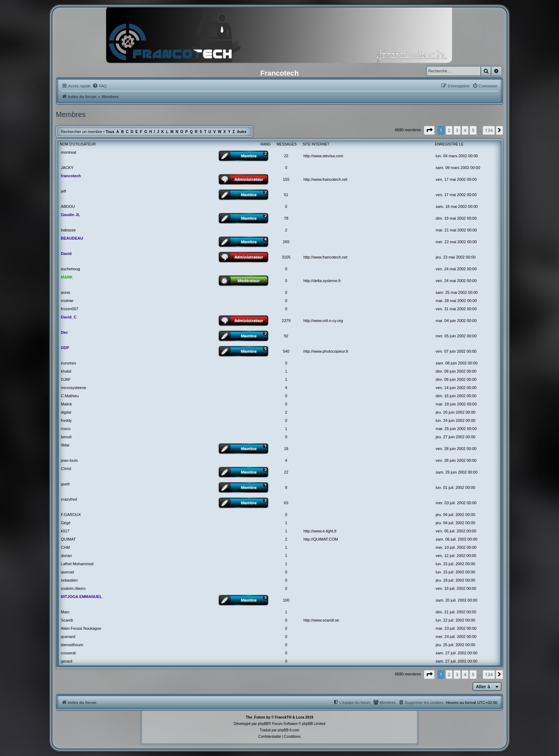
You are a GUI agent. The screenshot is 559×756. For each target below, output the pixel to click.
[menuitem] (99, 86)
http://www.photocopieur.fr (326, 351)
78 (286, 218)
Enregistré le (449, 144)
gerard (67, 661)
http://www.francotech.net (325, 179)
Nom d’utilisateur (78, 144)
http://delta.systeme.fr (322, 281)
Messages (287, 144)
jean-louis (69, 460)
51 (286, 195)
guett (65, 484)
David (66, 254)
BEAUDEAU (72, 238)
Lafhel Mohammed (77, 564)
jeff (63, 191)
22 (286, 156)
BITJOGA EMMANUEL (81, 597)
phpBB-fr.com (289, 730)
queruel (68, 572)
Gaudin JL (71, 215)
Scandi (67, 620)
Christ (66, 469)
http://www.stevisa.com (323, 156)
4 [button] (465, 130)
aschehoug (71, 269)
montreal (69, 152)
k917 (65, 531)
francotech (71, 176)
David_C (69, 317)
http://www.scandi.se (321, 620)
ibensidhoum (72, 645)
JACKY (67, 168)
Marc (65, 612)
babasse (68, 230)
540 (286, 351)
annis (66, 292)
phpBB (263, 724)
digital (66, 412)
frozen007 (70, 309)
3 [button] (457, 130)
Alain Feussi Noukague (81, 628)
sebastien (69, 580)
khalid (66, 371)
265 (286, 242)
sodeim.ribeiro (73, 588)
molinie (67, 301)
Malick (66, 404)
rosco (66, 429)
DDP (65, 348)
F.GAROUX (71, 515)
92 (286, 336)
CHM (65, 547)
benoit (66, 437)
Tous (110, 132)
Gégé (66, 523)
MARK (67, 277)
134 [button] (489, 130)
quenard (68, 637)
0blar (65, 445)
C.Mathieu (70, 396)
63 (286, 503)
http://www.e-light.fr (320, 531)
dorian (66, 556)
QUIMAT (68, 539)
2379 (286, 321)
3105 (286, 257)
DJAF (66, 379)
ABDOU (68, 206)
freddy (66, 420)
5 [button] (473, 130)
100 (286, 600)
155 (286, 179)
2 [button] (449, 130)
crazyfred (69, 499)
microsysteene (74, 388)
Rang (265, 144)
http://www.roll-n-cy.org (323, 321)
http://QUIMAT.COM (321, 539)
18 (286, 449)
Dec (65, 332)
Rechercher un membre (82, 132)
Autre (242, 132)
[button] (429, 130)
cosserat (68, 653)
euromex (69, 363)
